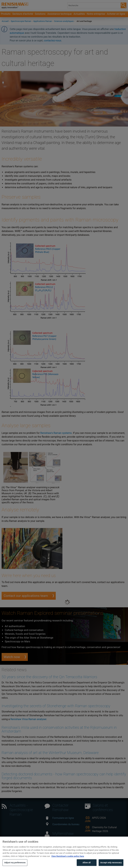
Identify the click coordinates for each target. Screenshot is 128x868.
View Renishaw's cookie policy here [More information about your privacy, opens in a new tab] (68, 861)
